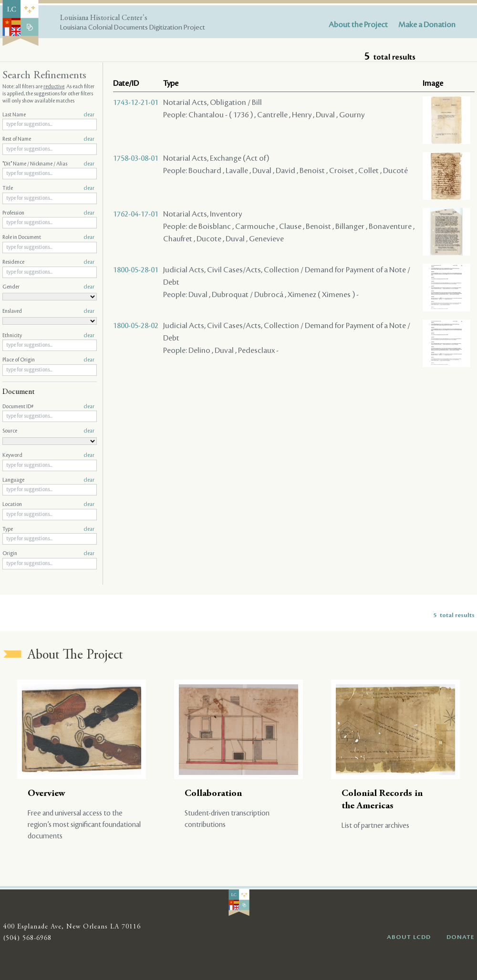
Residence (48, 262)
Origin (48, 554)
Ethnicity (48, 336)
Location (48, 505)
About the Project (358, 25)
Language (48, 480)
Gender (48, 287)
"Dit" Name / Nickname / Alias (48, 164)
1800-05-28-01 (136, 270)
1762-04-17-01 (136, 214)
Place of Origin (48, 360)
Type (48, 529)
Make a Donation (427, 25)
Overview (47, 794)
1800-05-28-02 (136, 326)
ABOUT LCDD (409, 937)
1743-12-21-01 (136, 103)
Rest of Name (48, 139)
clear (89, 115)
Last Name (48, 115)
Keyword (48, 455)
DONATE (461, 937)
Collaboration (213, 794)
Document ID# (48, 407)
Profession (48, 213)
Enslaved (48, 311)
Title (48, 188)
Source (48, 431)
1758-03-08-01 (136, 158)
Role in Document (48, 237)
